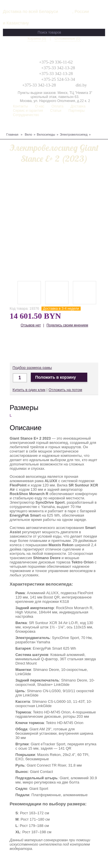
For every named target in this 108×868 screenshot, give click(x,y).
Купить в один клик (29, 390)
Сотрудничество (26, 115)
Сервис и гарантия (28, 111)
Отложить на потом (65, 390)
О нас (40, 106)
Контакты (20, 106)
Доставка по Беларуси (52, 346)
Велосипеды (46, 134)
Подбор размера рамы (32, 368)
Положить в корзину (59, 377)
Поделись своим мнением (67, 325)
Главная (12, 134)
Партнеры (77, 111)
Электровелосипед (74, 134)
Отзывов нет (31, 325)
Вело (29, 134)
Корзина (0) (37, 39)
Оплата (57, 106)
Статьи (56, 111)
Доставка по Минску (18, 346)
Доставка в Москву (35, 346)
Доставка (78, 106)
